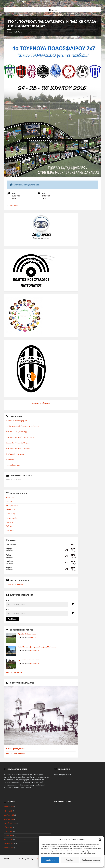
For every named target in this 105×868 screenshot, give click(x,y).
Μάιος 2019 (8, 840)
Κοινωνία (10, 522)
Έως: (8, 609)
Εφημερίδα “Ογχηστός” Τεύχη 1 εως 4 (20, 437)
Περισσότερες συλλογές (15, 754)
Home (10, 32)
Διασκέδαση (11, 510)
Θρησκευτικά (35, 650)
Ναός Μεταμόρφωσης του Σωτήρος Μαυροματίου (38, 647)
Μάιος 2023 (8, 811)
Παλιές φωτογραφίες (16, 749)
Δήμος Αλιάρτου (12, 505)
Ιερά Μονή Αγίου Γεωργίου (29, 660)
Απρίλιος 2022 (9, 819)
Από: (8, 600)
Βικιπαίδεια (10, 460)
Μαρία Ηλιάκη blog (13, 465)
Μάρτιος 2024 (9, 807)
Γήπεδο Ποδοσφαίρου (27, 634)
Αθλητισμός (14, 205)
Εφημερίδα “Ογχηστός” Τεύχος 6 (18, 448)
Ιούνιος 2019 (8, 836)
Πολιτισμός (10, 530)
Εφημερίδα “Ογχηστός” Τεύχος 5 (18, 443)
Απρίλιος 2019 (9, 844)
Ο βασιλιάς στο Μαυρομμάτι (17, 421)
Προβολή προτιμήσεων (91, 860)
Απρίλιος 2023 (9, 815)
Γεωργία (9, 501)
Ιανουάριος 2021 (10, 823)
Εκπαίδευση (11, 514)
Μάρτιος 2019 (9, 848)
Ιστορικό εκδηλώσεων (14, 584)
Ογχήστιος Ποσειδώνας (15, 454)
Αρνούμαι (70, 860)
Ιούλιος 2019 (8, 831)
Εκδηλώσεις (19, 32)
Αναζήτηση (13, 619)
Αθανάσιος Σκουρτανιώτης (16, 432)
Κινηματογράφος (13, 518)
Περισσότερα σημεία (14, 672)
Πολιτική (9, 526)
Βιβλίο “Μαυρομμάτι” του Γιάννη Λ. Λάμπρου (23, 426)
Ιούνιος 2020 (8, 827)
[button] (100, 839)
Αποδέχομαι (50, 860)
